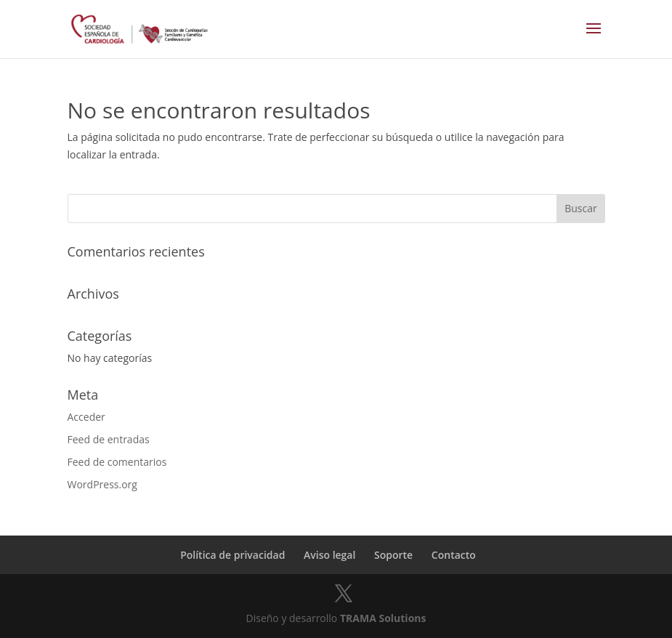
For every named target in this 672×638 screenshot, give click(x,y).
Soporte (393, 555)
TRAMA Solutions (383, 618)
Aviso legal (329, 555)
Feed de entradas (109, 439)
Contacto (454, 555)
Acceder (86, 417)
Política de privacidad (232, 555)
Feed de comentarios (117, 462)
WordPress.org (102, 484)
